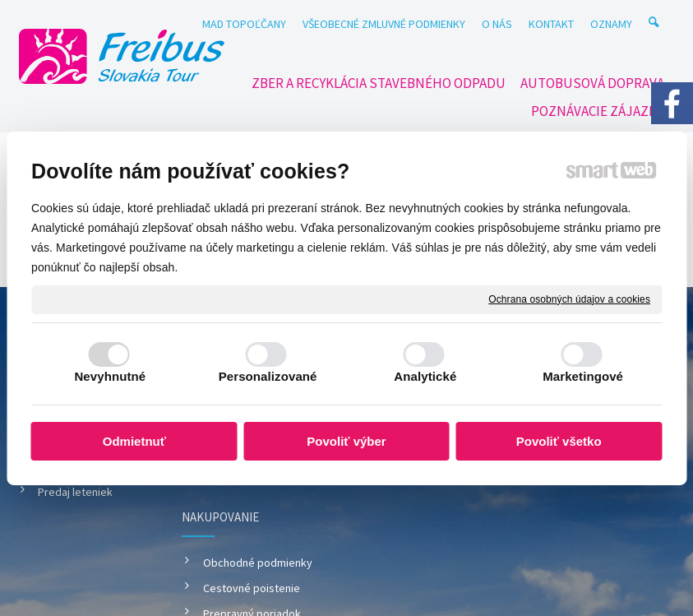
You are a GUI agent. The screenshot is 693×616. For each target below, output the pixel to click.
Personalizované (268, 376)
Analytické (425, 376)
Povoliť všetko (559, 441)
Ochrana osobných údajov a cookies (569, 299)
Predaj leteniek (75, 492)
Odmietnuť (134, 441)
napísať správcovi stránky (423, 533)
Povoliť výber (346, 441)
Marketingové (583, 376)
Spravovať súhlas (347, 548)
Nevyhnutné (110, 376)
